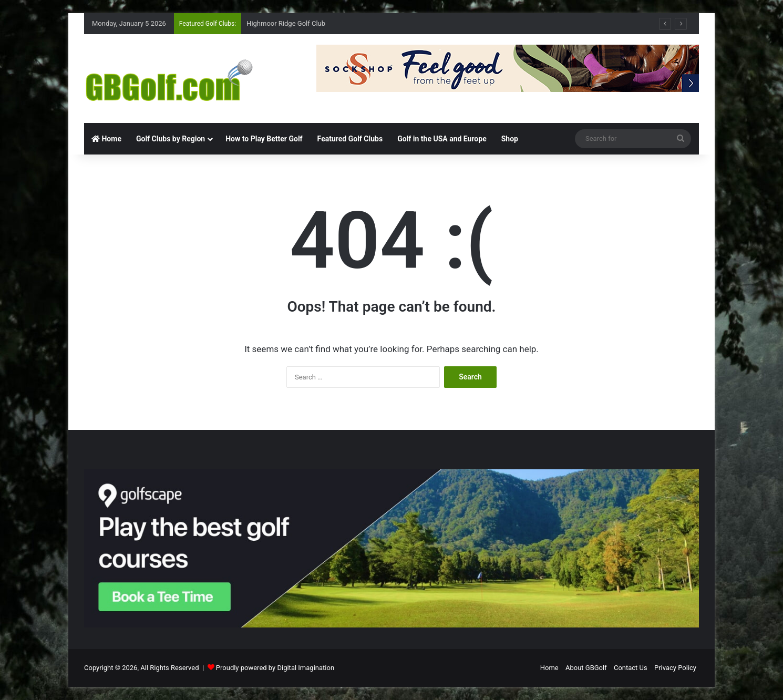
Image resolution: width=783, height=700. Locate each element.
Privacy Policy (675, 668)
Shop (510, 139)
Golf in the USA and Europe (442, 139)
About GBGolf (586, 668)
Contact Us (631, 668)
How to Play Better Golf (264, 139)
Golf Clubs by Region (171, 139)
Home (106, 139)
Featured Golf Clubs (350, 139)
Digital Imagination (306, 668)
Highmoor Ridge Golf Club (286, 23)
